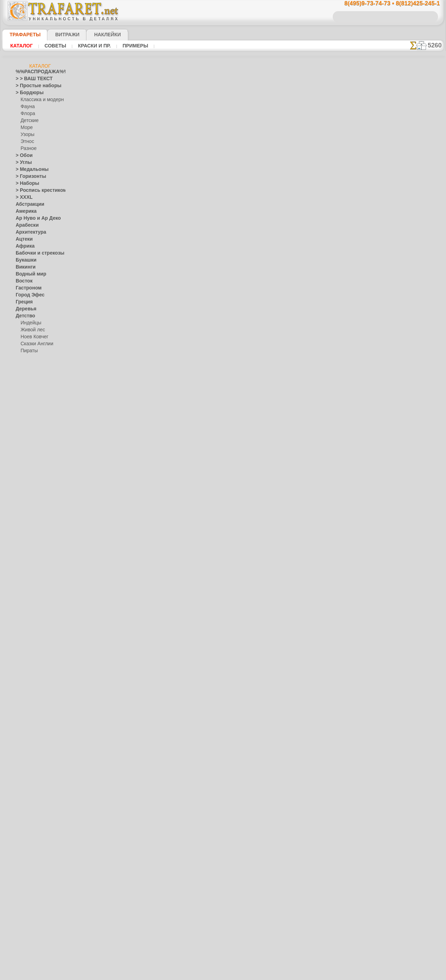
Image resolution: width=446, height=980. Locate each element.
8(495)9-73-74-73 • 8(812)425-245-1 (385, 4)
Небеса (23, 658)
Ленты (22, 532)
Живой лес (31, 330)
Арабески (25, 225)
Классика (25, 497)
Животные (26, 448)
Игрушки (29, 358)
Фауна (27, 107)
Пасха (27, 707)
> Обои (22, 156)
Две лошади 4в (307, 232)
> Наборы (25, 183)
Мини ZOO (31, 379)
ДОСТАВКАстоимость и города (409, 308)
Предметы (26, 714)
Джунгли (24, 414)
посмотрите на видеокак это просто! (409, 338)
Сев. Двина (32, 616)
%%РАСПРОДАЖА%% (38, 72)
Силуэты (24, 755)
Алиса (27, 372)
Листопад (25, 539)
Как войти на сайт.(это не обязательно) (40, 934)
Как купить (164, 184)
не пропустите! (409, 426)
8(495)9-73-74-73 (187, 360)
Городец (29, 588)
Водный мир (28, 274)
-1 (197, 275)
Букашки (24, 260)
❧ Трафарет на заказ (37, 895)
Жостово (30, 595)
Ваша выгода (118, 184)
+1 (249, 275)
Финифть (30, 623)
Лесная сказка (35, 393)
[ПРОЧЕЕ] (30, 881)
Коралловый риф (33, 504)
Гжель (26, 581)
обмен (256, 420)
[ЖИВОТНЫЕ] (35, 846)
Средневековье (31, 769)
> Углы (22, 163)
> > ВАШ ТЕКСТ (30, 79)
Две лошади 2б (307, 186)
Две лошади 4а (307, 217)
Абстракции (28, 204)
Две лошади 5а (307, 240)
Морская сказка (37, 400)
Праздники (27, 686)
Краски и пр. (88, 46)
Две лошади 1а (307, 171)
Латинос (24, 525)
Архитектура (28, 232)
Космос (23, 511)
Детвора (29, 365)
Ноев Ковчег (33, 337)
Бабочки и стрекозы (35, 253)
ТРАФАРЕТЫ (22, 35)
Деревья (24, 309)
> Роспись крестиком (36, 190)
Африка (23, 246)
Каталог (21, 46)
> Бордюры (26, 93)
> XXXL (22, 197)
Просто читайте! (409, 369)
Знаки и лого (28, 462)
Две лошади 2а (307, 178)
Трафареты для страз (37, 888)
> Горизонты (28, 176)
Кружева (24, 518)
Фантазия (25, 790)
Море (26, 128)
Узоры (27, 135)
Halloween (30, 693)
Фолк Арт (30, 637)
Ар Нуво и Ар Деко (34, 218)
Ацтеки (23, 239)
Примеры (125, 46)
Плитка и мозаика (34, 672)
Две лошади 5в (307, 255)
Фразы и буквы (31, 804)
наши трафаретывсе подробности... (409, 399)
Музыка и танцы (32, 560)
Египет (22, 442)
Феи (20, 797)
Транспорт (26, 776)
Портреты (26, 679)
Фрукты (23, 811)
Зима (21, 455)
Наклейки (95, 35)
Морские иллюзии (34, 553)
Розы (21, 741)
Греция (22, 302)
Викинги (24, 267)
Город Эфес (27, 295)
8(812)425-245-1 (271, 360)
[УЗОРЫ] (30, 867)
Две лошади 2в (307, 194)
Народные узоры (33, 567)
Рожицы (24, 734)
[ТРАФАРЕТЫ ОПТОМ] (38, 825)
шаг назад (223, 275)
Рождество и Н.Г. (37, 700)
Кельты (23, 490)
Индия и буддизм (33, 476)
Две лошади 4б (307, 224)
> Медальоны (29, 169)
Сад (20, 748)
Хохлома (29, 630)
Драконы (25, 435)
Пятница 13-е (29, 721)
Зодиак (23, 469)
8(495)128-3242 (230, 360)
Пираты (28, 351)
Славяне (24, 762)
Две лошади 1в (307, 163)
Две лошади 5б (307, 247)
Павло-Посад (34, 602)
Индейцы (30, 323)
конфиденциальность (205, 420)
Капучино (25, 483)
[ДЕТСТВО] (32, 839)
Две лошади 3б (307, 201)
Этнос (26, 142)
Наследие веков (32, 651)
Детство (24, 316)
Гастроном (26, 288)
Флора (27, 114)
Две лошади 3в (307, 209)
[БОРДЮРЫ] (33, 832)
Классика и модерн (40, 100)
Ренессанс (26, 728)
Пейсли (23, 665)
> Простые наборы (34, 86)
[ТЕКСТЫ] (30, 860)
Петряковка (32, 609)
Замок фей (31, 386)
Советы (52, 46)
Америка (24, 211)
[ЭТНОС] (29, 874)
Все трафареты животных (223, 291)
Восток (23, 281)
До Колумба (28, 428)
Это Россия (32, 644)
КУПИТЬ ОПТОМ (140, 199)
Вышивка (30, 574)
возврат (238, 420)
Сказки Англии (35, 344)
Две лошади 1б (307, 155)
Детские (29, 121)
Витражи (59, 35)
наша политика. (258, 974)
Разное (28, 149)
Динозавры (27, 421)
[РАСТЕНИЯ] (33, 853)
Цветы (22, 818)
